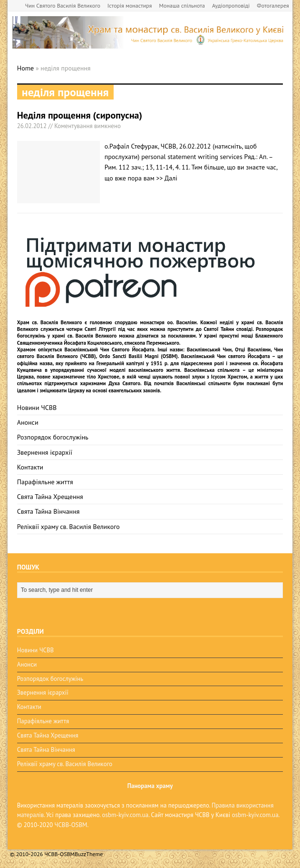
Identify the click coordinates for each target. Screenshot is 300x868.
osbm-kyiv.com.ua (125, 815)
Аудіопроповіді (231, 5)
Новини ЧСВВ (37, 408)
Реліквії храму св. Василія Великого (68, 527)
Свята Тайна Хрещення (50, 497)
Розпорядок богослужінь (53, 437)
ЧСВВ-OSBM (71, 825)
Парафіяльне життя (45, 482)
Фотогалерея (273, 5)
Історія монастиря (130, 5)
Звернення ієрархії (45, 452)
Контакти (30, 467)
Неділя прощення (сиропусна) (80, 115)
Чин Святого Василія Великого (63, 5)
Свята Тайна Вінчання (48, 511)
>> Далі (167, 178)
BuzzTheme (89, 854)
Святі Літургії (100, 329)
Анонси (28, 422)
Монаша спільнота (182, 5)
